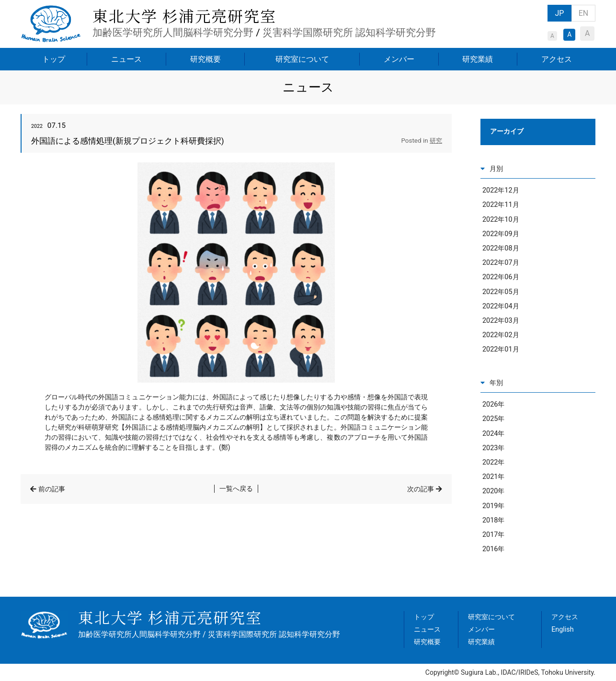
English (563, 630)
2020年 (493, 491)
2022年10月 (501, 220)
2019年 (493, 506)
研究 (436, 141)
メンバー (399, 59)
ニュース (126, 59)
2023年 (493, 448)
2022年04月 (501, 306)
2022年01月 (501, 349)
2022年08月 (501, 248)
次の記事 (421, 489)
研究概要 (205, 59)
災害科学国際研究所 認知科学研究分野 (349, 33)
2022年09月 (501, 234)
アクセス (557, 59)
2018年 (493, 520)
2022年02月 (501, 335)
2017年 (493, 535)
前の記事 (52, 489)
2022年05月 (501, 292)
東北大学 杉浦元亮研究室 (184, 15)
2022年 (493, 462)
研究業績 (478, 59)
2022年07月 (501, 263)
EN (584, 13)
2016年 (493, 549)
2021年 (493, 477)
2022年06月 (501, 277)
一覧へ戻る (236, 489)
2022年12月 (501, 190)
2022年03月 (501, 321)
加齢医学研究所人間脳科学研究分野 (173, 33)
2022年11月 (501, 205)
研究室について (302, 59)
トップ (54, 59)
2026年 (493, 404)
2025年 (493, 419)
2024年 (493, 434)
